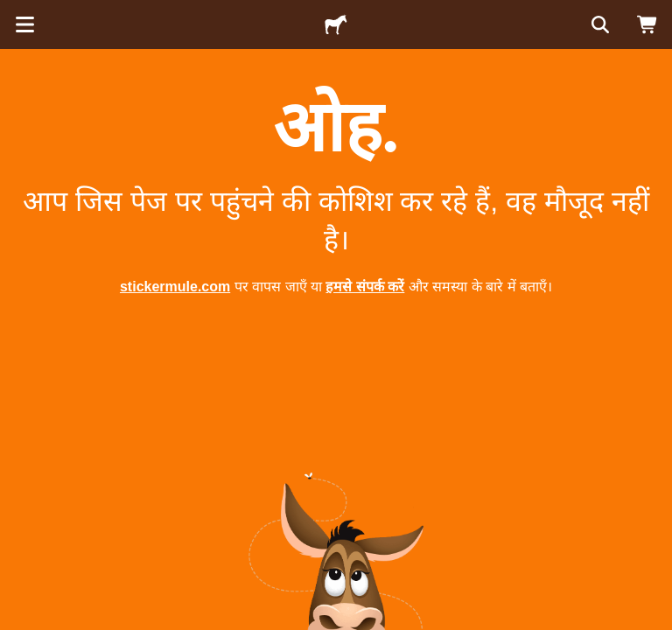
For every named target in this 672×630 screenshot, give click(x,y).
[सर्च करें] (598, 24)
